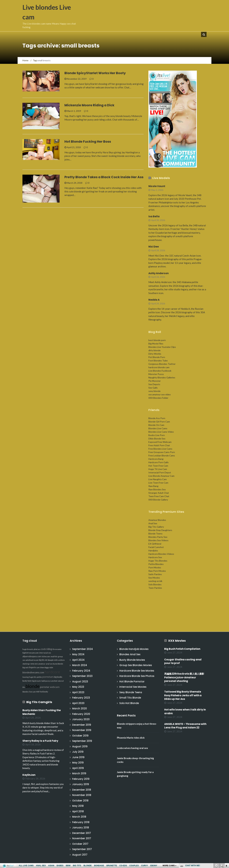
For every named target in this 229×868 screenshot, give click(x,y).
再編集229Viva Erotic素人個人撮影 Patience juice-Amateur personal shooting (185, 677)
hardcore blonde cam (159, 367)
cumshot (54, 681)
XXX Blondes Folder (158, 398)
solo (56, 660)
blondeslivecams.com (33, 672)
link (226, 818)
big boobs (58, 677)
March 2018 (79, 817)
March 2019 (79, 773)
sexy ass (34, 664)
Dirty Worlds (155, 354)
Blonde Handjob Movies (134, 649)
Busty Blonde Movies (132, 660)
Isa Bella (154, 216)
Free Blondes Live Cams (160, 449)
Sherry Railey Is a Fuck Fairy (40, 741)
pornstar (45, 687)
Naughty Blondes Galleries (162, 377)
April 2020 (78, 703)
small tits (54, 656)
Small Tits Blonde (130, 698)
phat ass (37, 649)
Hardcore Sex (155, 557)
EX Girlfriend (155, 544)
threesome (57, 649)
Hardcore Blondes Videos (161, 554)
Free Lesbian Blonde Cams (162, 455)
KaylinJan (29, 775)
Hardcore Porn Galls (159, 462)
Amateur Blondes (157, 520)
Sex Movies (154, 578)
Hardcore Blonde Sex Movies (137, 671)
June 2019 (78, 757)
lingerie (32, 667)
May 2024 (78, 654)
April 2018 (78, 811)
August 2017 (80, 855)
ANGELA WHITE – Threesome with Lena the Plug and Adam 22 (185, 726)
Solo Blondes (155, 584)
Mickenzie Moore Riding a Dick (89, 105)
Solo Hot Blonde (129, 703)
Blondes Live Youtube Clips (162, 347)
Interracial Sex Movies (133, 687)
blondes (26, 692)
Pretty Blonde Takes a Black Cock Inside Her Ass (104, 177)
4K (46, 660)
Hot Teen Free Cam (158, 466)
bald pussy (46, 681)
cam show (40, 667)
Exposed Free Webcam (160, 442)
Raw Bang (153, 486)
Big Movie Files (156, 344)
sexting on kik (155, 581)
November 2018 (82, 795)
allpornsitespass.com (32, 656)
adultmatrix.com (32, 660)
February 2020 (81, 714)
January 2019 (81, 784)
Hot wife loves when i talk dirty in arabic (185, 711)
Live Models (161, 178)
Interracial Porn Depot (160, 472)
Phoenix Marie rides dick (131, 738)
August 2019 (80, 746)
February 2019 (81, 779)
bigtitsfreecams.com (31, 653)
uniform (61, 660)
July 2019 (78, 752)
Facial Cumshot (156, 547)
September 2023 (82, 676)
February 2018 (81, 822)
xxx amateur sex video (160, 394)
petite (39, 677)
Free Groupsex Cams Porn (162, 452)
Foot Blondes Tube (158, 360)
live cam (32, 692)
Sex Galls (153, 388)
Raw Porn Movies (157, 571)
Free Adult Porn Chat (159, 445)
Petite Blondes (156, 564)
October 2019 (80, 736)
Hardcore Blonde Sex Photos (137, 676)
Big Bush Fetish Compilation (182, 649)
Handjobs (153, 550)
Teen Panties (155, 588)
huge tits (33, 677)
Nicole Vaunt (157, 186)
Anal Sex (153, 523)
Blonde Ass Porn (157, 418)
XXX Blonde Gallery (158, 500)
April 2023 (78, 692)
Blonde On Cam (156, 425)
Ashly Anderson (159, 273)
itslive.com (46, 656)
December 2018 (82, 790)
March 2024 (80, 665)
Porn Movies (155, 567)
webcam (55, 687)
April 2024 (78, 660)
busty (25, 681)
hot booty (44, 692)
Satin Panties (155, 574)
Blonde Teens (155, 534)
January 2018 (81, 828)
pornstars (48, 677)
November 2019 (82, 730)
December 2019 (82, 725)
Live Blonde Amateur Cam (161, 476)
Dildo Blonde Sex (157, 439)
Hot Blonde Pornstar (132, 681)
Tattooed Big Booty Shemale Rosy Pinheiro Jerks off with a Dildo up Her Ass (183, 695)
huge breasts (28, 649)
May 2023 (78, 687)
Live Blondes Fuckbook (160, 371)
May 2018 (78, 806)
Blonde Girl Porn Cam (159, 422)
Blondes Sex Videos (158, 540)
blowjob (51, 660)
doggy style (49, 667)
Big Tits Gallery (156, 527)
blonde (33, 686)
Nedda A (154, 300)
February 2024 (81, 671)
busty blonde (58, 664)
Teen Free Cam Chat (159, 496)
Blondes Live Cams (158, 428)
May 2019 (78, 763)
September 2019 (82, 741)
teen (30, 681)
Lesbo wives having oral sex (132, 748)
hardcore (52, 672)
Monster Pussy (156, 374)
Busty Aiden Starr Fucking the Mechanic (42, 712)
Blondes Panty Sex (158, 537)
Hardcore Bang (156, 459)
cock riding (46, 649)
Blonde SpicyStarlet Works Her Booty (95, 73)
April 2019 (78, 768)
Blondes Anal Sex (130, 654)
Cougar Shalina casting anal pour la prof (183, 661)
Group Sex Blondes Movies (136, 665)
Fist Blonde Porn (157, 357)
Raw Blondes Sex (157, 489)
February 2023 (81, 698)
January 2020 (81, 719)
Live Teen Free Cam (158, 483)
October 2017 (80, 844)
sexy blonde (154, 391)
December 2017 (82, 833)
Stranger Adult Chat (159, 493)
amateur (42, 664)
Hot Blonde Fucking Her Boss (88, 142)
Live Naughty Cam (158, 479)
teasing (26, 677)
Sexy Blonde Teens (131, 692)
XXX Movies (177, 641)
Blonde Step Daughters (160, 530)
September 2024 (83, 649)
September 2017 (82, 849)
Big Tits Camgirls (39, 702)
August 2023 (80, 681)
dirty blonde (154, 350)
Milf (38, 692)
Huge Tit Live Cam (158, 469)
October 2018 (80, 801)
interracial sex (45, 653)
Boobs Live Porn (157, 435)
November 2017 (82, 838)
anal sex (49, 664)
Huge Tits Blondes (158, 561)
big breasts (37, 681)
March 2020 (80, 708)
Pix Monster (155, 381)
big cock (26, 667)
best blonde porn (157, 340)
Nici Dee (154, 247)
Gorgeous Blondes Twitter (162, 364)
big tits (42, 660)
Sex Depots (154, 384)
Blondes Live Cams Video (161, 432)
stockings (26, 664)
